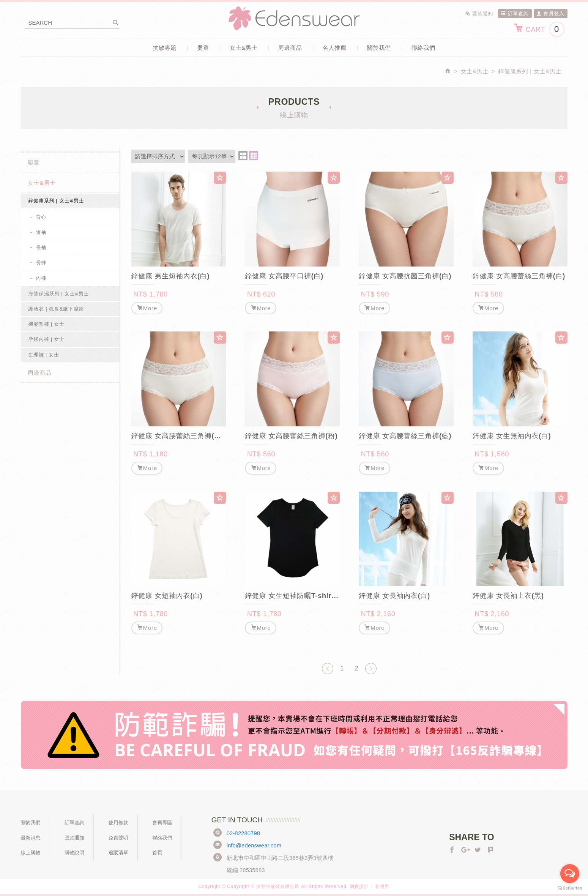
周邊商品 (290, 48)
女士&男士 (244, 48)
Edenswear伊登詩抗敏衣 (294, 18)
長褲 (41, 263)
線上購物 (31, 853)
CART (539, 29)
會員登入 (550, 13)
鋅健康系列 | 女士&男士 (56, 201)
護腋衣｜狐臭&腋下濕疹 (56, 309)
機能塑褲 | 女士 (47, 324)
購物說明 (74, 853)
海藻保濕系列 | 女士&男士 (59, 294)
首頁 (157, 853)
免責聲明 (118, 838)
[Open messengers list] (570, 874)
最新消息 (31, 838)
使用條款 (118, 823)
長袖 (41, 247)
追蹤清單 (118, 853)
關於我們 (379, 48)
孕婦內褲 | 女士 (47, 339)
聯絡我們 (423, 48)
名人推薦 (335, 48)
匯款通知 (479, 13)
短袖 (41, 232)
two (243, 156)
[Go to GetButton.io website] (570, 888)
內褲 (41, 278)
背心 (41, 217)
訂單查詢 (515, 13)
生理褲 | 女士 (44, 355)
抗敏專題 (165, 48)
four (254, 156)
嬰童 (203, 48)
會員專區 (162, 823)
